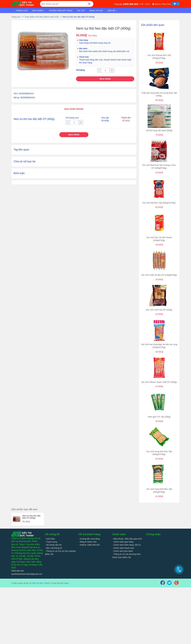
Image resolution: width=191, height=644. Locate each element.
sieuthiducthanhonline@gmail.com (27, 574)
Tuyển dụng (51, 542)
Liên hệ (112, 11)
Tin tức (81, 11)
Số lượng (80, 70)
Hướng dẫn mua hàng (89, 539)
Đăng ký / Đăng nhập (162, 4)
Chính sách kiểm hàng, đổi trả (126, 545)
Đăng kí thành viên (88, 542)
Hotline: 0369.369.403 (89, 545)
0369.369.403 (131, 4)
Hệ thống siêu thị (53, 545)
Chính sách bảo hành (123, 551)
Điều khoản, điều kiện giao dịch (127, 539)
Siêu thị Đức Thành (41, 583)
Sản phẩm (38, 11)
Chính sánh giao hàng (123, 542)
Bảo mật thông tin (54, 548)
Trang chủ (22, 11)
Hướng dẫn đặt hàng (61, 11)
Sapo (66, 583)
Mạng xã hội (96, 11)
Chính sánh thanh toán (123, 548)
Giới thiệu (50, 539)
